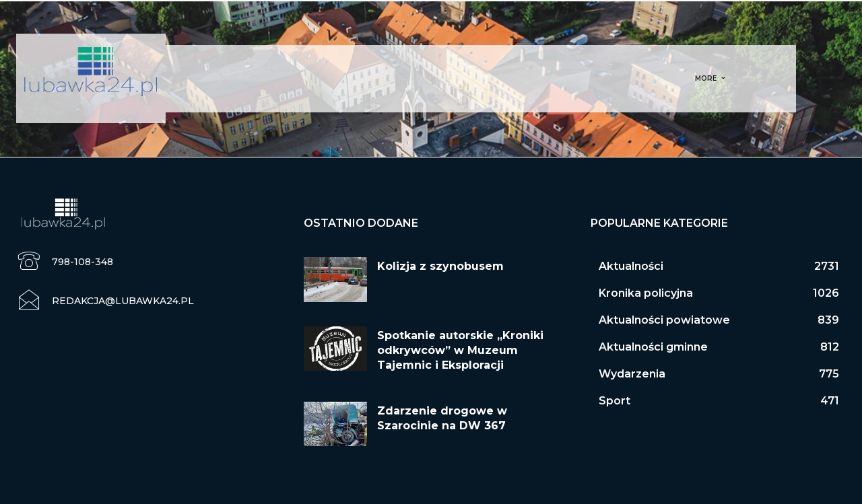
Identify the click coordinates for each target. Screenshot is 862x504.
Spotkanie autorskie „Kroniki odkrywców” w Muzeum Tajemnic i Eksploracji (460, 351)
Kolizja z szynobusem (440, 266)
